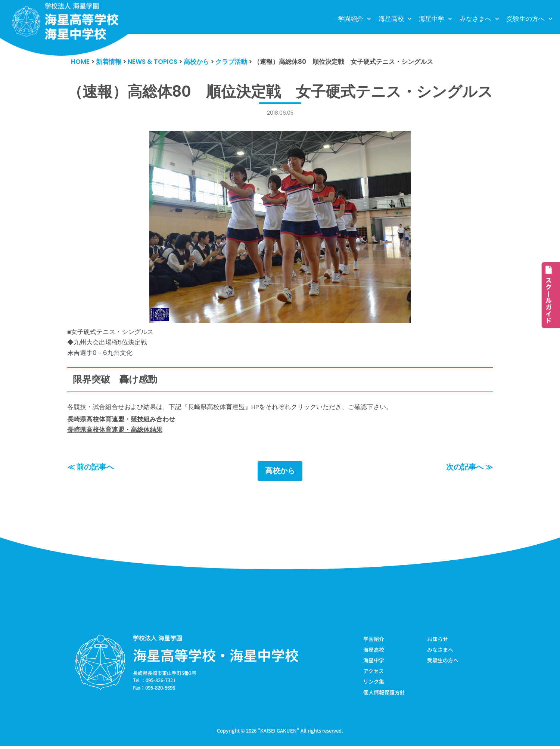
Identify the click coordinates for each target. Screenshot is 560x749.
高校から (280, 473)
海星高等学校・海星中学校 (216, 657)
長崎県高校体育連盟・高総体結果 (115, 431)
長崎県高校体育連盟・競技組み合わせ (121, 421)
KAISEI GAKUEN (279, 733)
